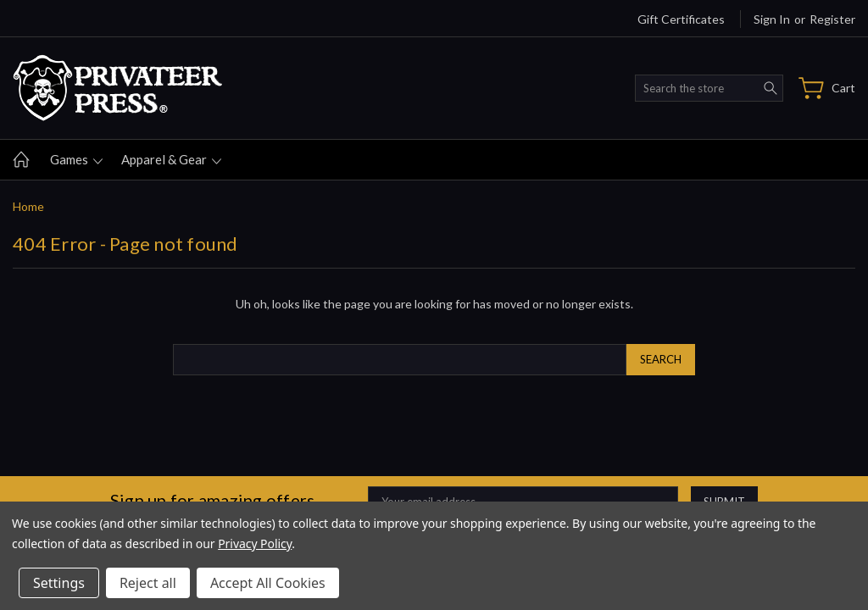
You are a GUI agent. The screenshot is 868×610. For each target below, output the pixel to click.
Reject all (148, 583)
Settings (59, 583)
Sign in (772, 19)
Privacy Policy (255, 543)
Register (832, 19)
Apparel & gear (171, 159)
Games (76, 159)
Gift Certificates (681, 19)
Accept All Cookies (268, 583)
